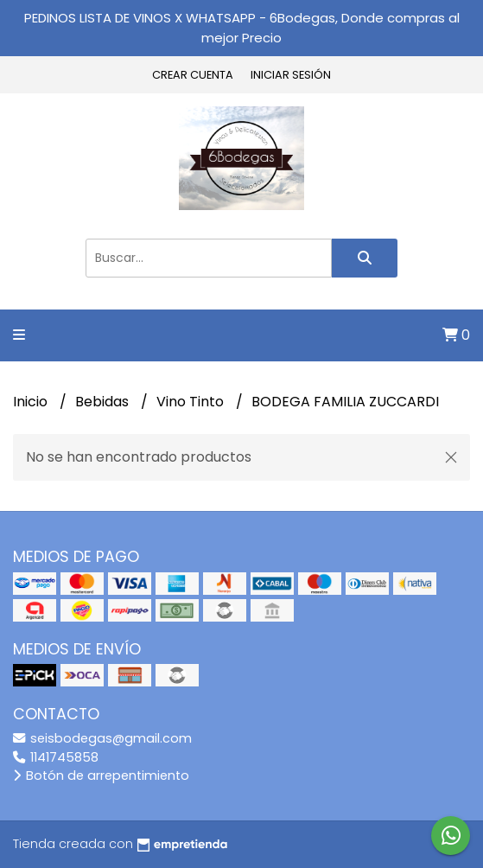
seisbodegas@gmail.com (102, 738)
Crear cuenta (193, 75)
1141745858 (56, 757)
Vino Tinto (192, 402)
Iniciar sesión (291, 75)
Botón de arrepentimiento (101, 775)
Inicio (32, 402)
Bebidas (104, 402)
